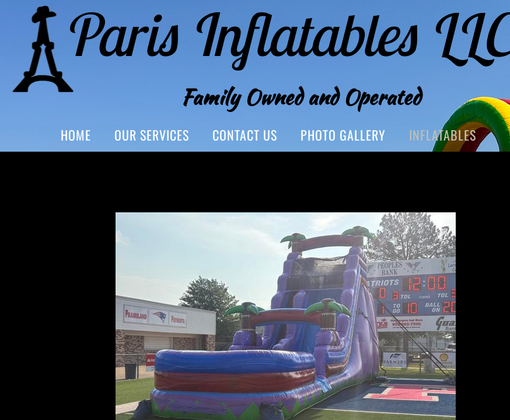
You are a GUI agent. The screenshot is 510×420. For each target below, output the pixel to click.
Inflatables (443, 135)
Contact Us (245, 135)
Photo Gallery (343, 135)
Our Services (152, 135)
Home (76, 135)
